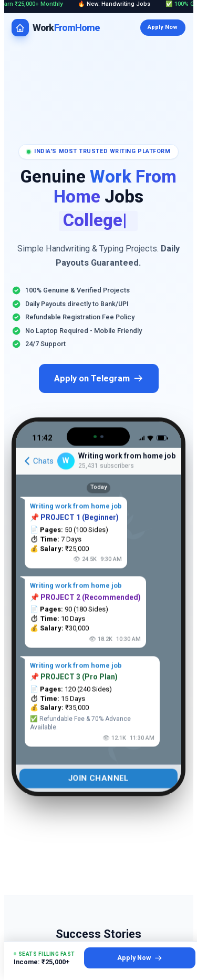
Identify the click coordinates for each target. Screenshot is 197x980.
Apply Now (163, 27)
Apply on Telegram (99, 378)
